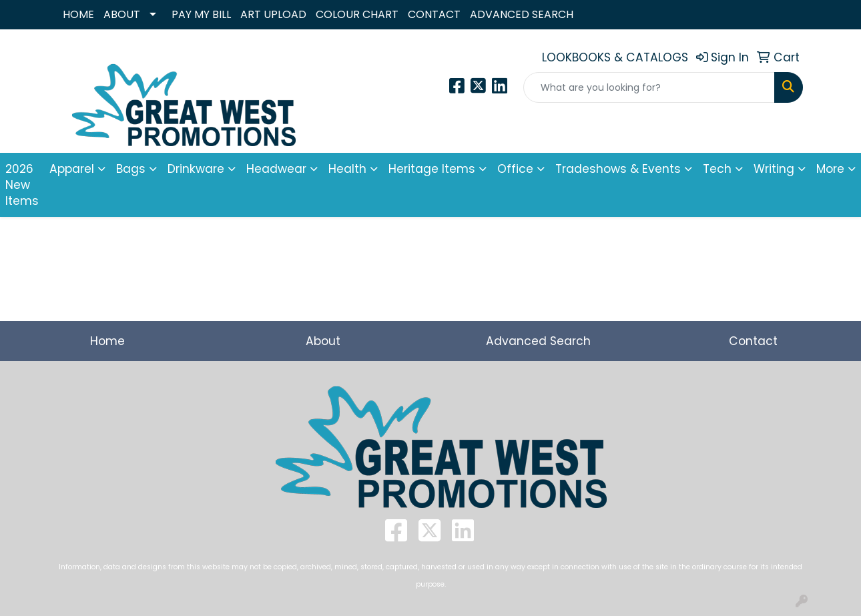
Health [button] (347, 169)
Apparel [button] (72, 169)
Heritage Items (432, 169)
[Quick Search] (649, 87)
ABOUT (122, 14)
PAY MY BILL (201, 14)
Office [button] (515, 169)
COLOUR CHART (357, 14)
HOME (78, 14)
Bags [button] (131, 169)
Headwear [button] (276, 169)
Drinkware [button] (196, 169)
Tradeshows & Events (618, 169)
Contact (753, 341)
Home (107, 341)
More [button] (830, 169)
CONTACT (434, 14)
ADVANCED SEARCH (522, 14)
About (323, 341)
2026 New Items (22, 185)
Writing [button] (774, 169)
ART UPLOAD (273, 14)
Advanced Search (538, 341)
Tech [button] (717, 169)
